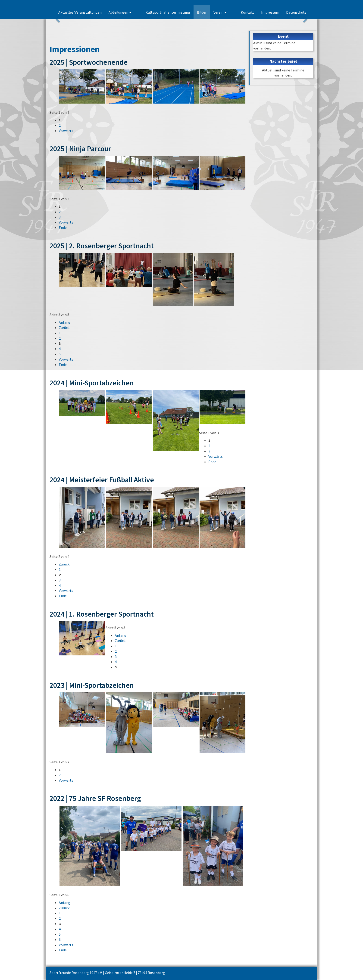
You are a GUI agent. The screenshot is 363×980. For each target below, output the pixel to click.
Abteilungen (135, 12)
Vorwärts (66, 131)
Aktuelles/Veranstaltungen (95, 12)
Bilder (209, 12)
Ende (63, 227)
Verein (227, 12)
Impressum (270, 12)
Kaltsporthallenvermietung (175, 12)
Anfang (65, 322)
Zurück (64, 328)
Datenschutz (296, 12)
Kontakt (247, 12)
